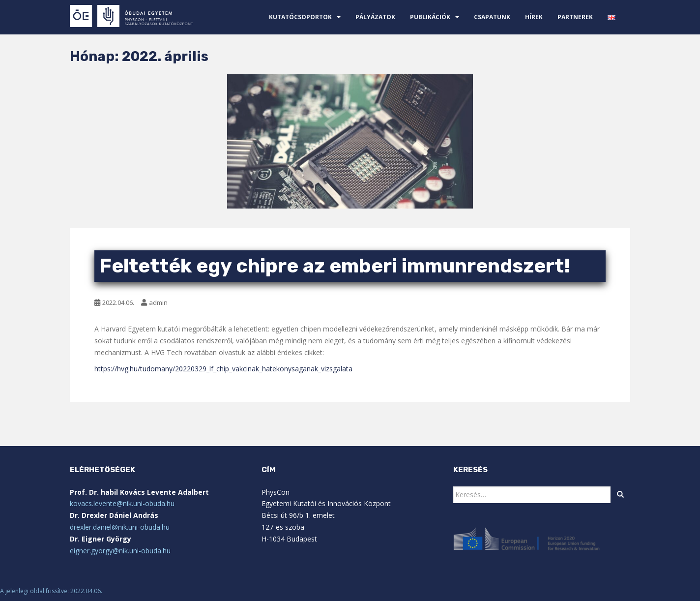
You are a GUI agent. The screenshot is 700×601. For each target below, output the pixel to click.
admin (158, 302)
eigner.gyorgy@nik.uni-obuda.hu (120, 551)
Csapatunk (492, 17)
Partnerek (575, 17)
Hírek (534, 17)
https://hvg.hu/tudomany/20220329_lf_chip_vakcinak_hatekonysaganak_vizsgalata (223, 369)
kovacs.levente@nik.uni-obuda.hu (122, 503)
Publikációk (430, 17)
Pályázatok (375, 17)
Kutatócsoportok (300, 17)
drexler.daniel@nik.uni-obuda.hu (120, 527)
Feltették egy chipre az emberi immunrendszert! (335, 266)
